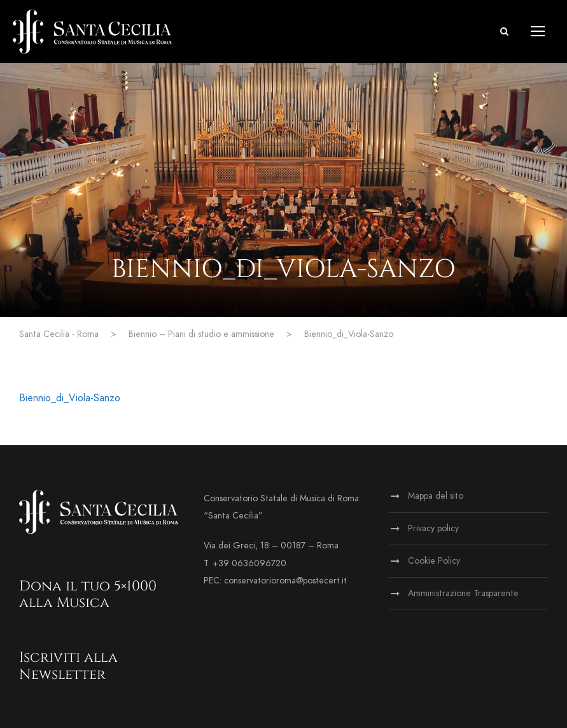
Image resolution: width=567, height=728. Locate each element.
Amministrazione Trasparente (463, 593)
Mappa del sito (436, 496)
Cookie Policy (434, 561)
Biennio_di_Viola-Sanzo (70, 398)
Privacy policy (433, 528)
